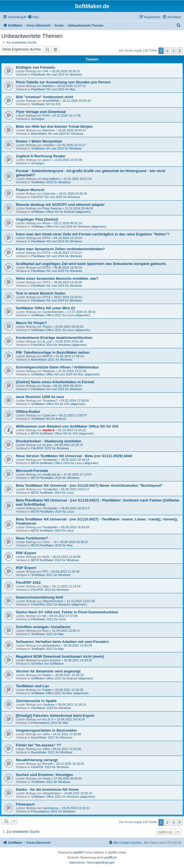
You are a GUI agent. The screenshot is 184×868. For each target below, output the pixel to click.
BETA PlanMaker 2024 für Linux (53, 512)
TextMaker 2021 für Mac (47, 634)
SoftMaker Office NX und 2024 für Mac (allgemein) (65, 374)
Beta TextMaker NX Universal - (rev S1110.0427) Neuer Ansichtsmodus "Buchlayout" (89, 485)
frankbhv (48, 86)
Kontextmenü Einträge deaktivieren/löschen (54, 338)
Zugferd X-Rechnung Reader (41, 156)
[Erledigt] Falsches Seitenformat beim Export (55, 716)
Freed (46, 778)
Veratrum (49, 371)
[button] (180, 51)
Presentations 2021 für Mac (50, 723)
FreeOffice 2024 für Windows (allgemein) (59, 345)
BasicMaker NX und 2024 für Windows (57, 134)
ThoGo (47, 327)
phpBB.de (111, 858)
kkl (44, 616)
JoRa (46, 734)
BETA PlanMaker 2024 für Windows (55, 478)
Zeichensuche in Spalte (36, 701)
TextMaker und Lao (32, 686)
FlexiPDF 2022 (28, 583)
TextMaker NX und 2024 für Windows (56, 148)
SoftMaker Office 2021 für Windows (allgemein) (63, 797)
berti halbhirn (51, 179)
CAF (45, 71)
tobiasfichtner (51, 793)
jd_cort (47, 341)
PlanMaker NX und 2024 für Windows (56, 74)
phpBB (78, 853)
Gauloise (48, 705)
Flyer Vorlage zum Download (41, 112)
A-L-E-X (48, 719)
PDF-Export (26, 553)
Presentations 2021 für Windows (53, 811)
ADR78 (47, 356)
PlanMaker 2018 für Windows (51, 708)
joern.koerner (51, 660)
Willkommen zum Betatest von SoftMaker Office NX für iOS (67, 426)
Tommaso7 (50, 401)
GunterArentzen (53, 312)
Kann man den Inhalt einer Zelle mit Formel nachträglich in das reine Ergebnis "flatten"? (93, 234)
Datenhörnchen (53, 601)
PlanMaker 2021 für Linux (48, 619)
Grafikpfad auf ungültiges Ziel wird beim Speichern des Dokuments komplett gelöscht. (91, 264)
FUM (46, 115)
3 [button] (174, 51)
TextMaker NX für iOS (46, 104)
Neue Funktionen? (32, 538)
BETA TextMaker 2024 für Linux (52, 493)
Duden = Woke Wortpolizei (39, 141)
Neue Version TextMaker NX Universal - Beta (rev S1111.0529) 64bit (74, 456)
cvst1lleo (48, 145)
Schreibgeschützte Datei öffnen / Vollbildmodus (57, 367)
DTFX (46, 238)
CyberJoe (49, 194)
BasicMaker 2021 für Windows (52, 360)
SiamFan (48, 130)
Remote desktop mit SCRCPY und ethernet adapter (60, 205)
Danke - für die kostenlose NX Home (47, 789)
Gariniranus (50, 808)
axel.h (46, 160)
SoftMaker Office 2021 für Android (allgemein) (62, 678)
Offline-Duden (28, 412)
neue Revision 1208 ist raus (40, 397)
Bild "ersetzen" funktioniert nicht (45, 97)
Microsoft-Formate (32, 471)
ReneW (47, 764)
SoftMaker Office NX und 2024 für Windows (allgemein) (68, 226)
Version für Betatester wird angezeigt (48, 671)
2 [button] (167, 51)
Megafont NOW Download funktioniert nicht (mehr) (60, 656)
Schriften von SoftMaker (47, 664)
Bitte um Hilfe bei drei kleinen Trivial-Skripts (54, 126)
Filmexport (25, 804)
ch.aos (47, 445)
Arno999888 (51, 101)
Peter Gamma (52, 208)
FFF (45, 572)
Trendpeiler (50, 460)
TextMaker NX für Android (48, 419)
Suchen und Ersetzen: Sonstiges (44, 775)
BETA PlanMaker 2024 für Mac (52, 545)
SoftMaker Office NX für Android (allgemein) (61, 212)
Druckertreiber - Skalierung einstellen (49, 441)
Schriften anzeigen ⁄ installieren (43, 627)
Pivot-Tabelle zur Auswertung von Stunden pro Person (63, 82)
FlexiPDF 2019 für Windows (50, 767)
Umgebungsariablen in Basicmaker (46, 730)
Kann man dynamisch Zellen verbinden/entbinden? (60, 249)
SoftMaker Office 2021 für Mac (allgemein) (60, 693)
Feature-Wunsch (30, 190)
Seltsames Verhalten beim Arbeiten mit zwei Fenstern (62, 642)
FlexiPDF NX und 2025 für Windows (55, 197)
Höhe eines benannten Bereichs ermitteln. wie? (57, 279)
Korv (46, 631)
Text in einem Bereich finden (41, 293)
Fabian (47, 690)
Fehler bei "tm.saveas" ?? (38, 745)
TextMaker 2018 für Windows (51, 182)
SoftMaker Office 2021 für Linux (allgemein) (60, 315)
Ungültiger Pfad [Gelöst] (37, 219)
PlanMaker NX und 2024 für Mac (53, 89)
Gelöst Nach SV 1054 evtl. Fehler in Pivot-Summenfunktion (67, 612)
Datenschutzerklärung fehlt (40, 597)
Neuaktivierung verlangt (37, 760)
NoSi (46, 557)
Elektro (47, 675)
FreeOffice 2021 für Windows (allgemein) (59, 604)
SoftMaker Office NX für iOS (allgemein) (58, 404)
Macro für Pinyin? (31, 323)
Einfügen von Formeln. (36, 67)
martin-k (48, 430)
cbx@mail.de (51, 474)
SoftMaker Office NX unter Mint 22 (46, 308)
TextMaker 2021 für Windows (51, 575)
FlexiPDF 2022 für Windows (50, 448)
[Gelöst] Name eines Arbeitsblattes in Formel (55, 382)
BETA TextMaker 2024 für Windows (55, 560)
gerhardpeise (51, 645)
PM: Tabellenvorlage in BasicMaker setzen (53, 352)
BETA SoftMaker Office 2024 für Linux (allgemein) (65, 463)
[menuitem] (33, 17)
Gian (46, 586)
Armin (46, 223)
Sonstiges (38, 119)
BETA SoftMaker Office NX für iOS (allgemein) (62, 433)
